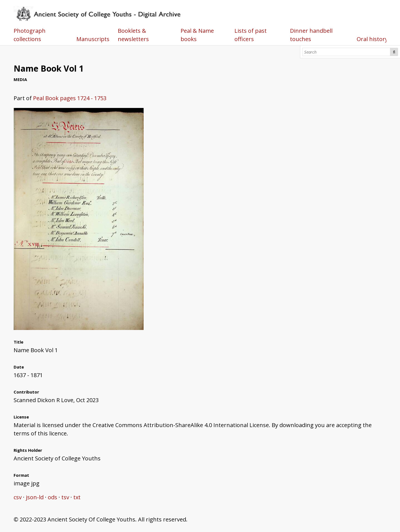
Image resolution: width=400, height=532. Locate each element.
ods (52, 497)
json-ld (35, 497)
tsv (65, 497)
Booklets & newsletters (133, 35)
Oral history (372, 39)
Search (394, 52)
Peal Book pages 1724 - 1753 (70, 98)
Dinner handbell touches (311, 35)
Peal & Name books (197, 35)
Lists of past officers (251, 35)
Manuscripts (93, 39)
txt (77, 497)
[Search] (347, 52)
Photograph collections (30, 35)
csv (18, 497)
